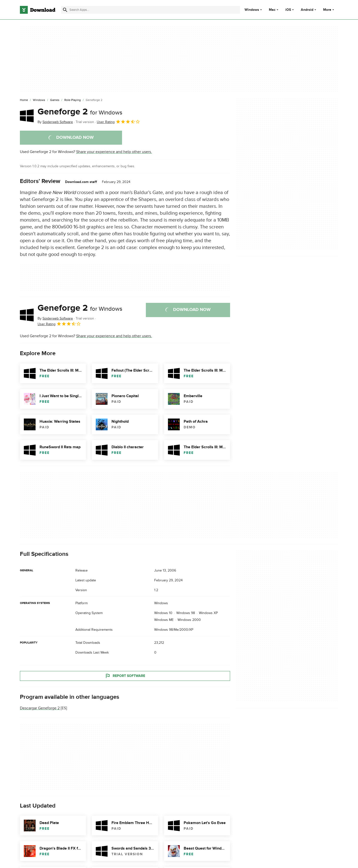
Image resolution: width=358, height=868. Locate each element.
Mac (272, 10)
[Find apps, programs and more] (150, 10)
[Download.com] (38, 10)
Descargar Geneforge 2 (40, 708)
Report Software (125, 676)
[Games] (55, 100)
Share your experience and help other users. (114, 152)
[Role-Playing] (73, 100)
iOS (288, 10)
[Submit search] (65, 10)
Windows (252, 10)
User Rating (118, 122)
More (329, 10)
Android (307, 10)
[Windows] (39, 100)
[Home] (24, 100)
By (55, 122)
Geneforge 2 (80, 112)
